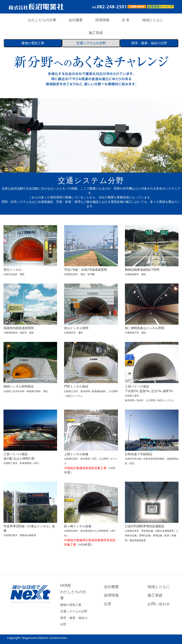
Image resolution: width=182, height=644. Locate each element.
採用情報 (102, 20)
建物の (33, 43)
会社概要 (76, 20)
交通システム (91, 43)
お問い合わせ (159, 604)
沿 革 (126, 20)
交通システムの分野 (74, 611)
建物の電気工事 (71, 605)
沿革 (108, 604)
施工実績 (96, 33)
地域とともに (153, 20)
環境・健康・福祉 (149, 43)
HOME (66, 585)
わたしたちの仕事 (42, 20)
